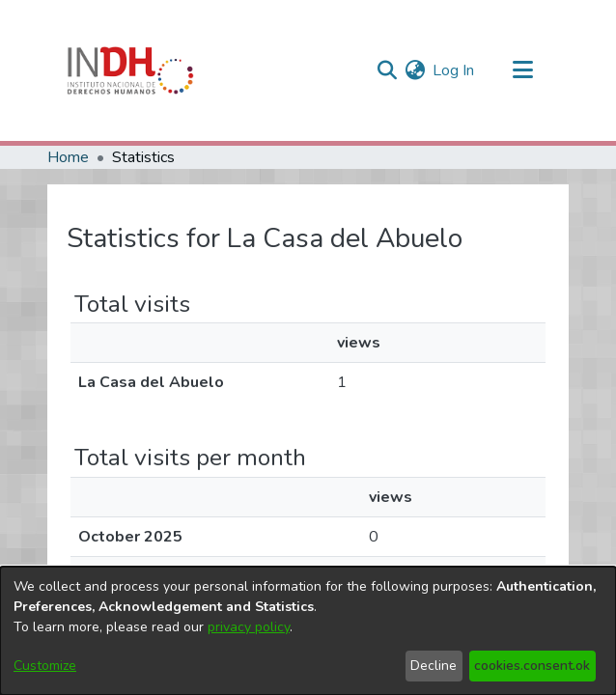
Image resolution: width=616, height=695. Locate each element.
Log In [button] (454, 70)
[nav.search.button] (387, 70)
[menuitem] (415, 70)
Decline (434, 666)
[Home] (130, 70)
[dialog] (308, 631)
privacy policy (249, 627)
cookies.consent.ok (532, 666)
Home (68, 157)
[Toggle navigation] (522, 70)
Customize (45, 666)
